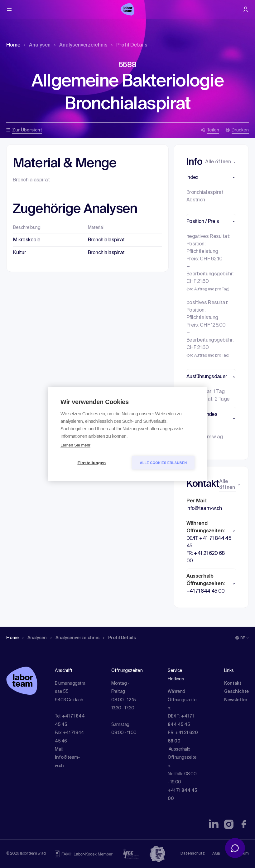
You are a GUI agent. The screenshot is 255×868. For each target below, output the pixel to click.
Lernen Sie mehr (75, 445)
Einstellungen (91, 463)
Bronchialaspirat (106, 240)
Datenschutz (193, 854)
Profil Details (129, 45)
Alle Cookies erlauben (164, 463)
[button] (211, 178)
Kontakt (233, 683)
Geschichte (236, 692)
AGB (216, 854)
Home (13, 45)
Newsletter (236, 700)
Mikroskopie (27, 240)
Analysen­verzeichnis (81, 45)
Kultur (19, 253)
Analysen (37, 45)
